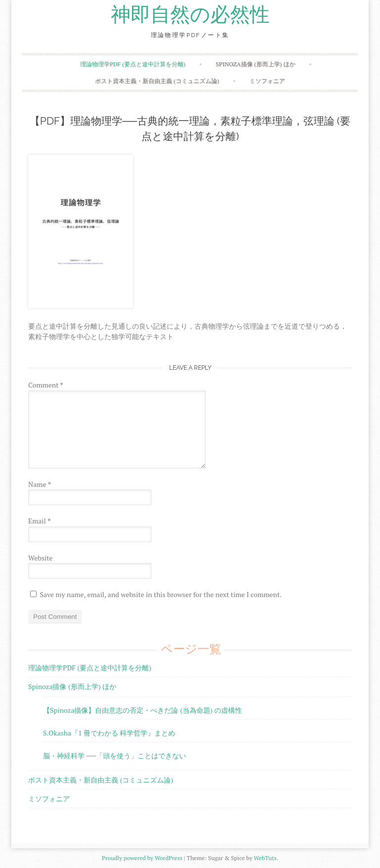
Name (40, 484)
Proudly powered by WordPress (142, 858)
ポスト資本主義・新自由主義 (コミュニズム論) (157, 81)
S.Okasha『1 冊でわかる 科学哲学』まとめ (109, 733)
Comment (46, 385)
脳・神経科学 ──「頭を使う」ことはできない (115, 756)
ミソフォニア (267, 81)
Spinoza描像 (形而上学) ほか (255, 64)
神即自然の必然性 (190, 15)
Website (40, 558)
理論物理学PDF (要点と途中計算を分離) (133, 64)
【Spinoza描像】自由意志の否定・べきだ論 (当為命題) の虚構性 (142, 710)
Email (39, 521)
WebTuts (265, 858)
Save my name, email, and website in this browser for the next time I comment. (161, 594)
